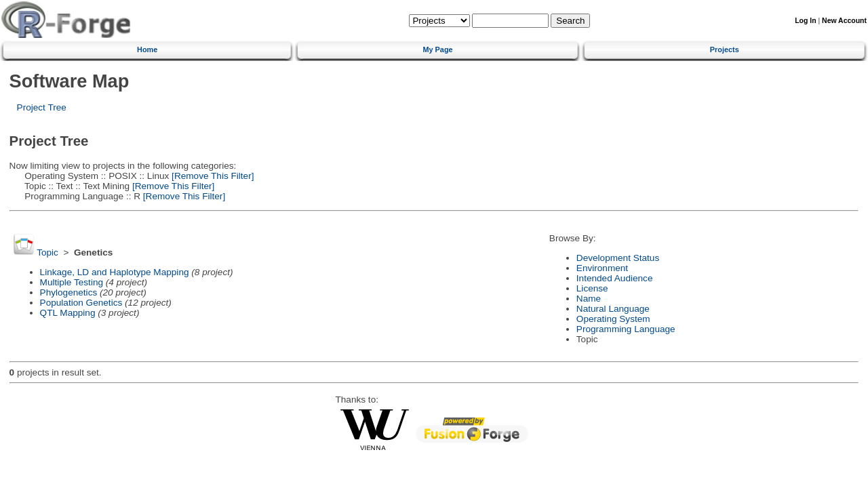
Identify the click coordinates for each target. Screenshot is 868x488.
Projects (725, 49)
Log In (805, 21)
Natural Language (613, 309)
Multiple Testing (72, 282)
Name (589, 299)
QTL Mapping (68, 313)
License (592, 288)
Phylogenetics (69, 292)
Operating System (613, 319)
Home (147, 49)
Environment (602, 268)
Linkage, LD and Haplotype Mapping (115, 272)
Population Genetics (81, 303)
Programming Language (626, 329)
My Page (437, 49)
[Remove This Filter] (211, 176)
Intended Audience (615, 278)
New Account (844, 21)
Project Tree (42, 107)
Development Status (618, 258)
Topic (47, 252)
